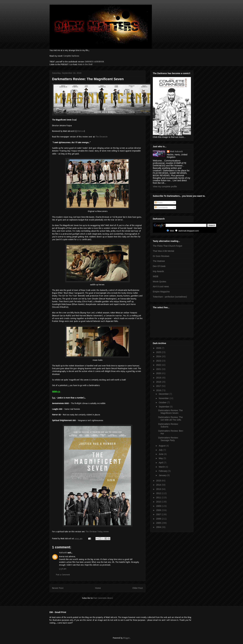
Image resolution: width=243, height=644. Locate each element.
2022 (159, 365)
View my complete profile (165, 187)
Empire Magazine (161, 292)
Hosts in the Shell (85, 64)
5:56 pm (63, 569)
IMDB (156, 276)
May (161, 458)
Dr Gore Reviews (161, 256)
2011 (159, 497)
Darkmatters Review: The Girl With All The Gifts (170, 419)
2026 (159, 348)
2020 (159, 373)
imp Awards (158, 271)
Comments (161, 207)
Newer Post (58, 588)
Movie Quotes (159, 282)
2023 (159, 361)
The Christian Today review (97, 532)
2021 (159, 369)
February (163, 471)
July (161, 450)
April (161, 463)
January (163, 475)
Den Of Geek (159, 266)
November (164, 398)
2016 (159, 390)
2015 (159, 481)
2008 (159, 510)
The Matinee (159, 261)
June (161, 454)
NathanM (63, 553)
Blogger (126, 638)
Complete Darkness (71, 56)
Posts (159, 203)
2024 (159, 356)
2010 (159, 502)
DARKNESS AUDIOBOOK (94, 62)
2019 (159, 378)
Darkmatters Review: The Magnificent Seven (170, 412)
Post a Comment (63, 575)
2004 (159, 527)
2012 (159, 493)
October (163, 402)
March (162, 467)
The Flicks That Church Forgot (167, 246)
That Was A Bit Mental (163, 251)
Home (98, 588)
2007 (159, 514)
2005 (159, 523)
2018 (159, 382)
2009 (159, 506)
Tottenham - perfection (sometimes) (170, 297)
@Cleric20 (80, 131)
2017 (159, 386)
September (164, 407)
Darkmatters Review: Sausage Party (168, 439)
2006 (159, 519)
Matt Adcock (176, 151)
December (164, 394)
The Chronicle (102, 137)
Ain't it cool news (161, 286)
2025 (159, 352)
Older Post (138, 588)
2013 (159, 489)
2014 (159, 485)
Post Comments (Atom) (103, 598)
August (162, 446)
